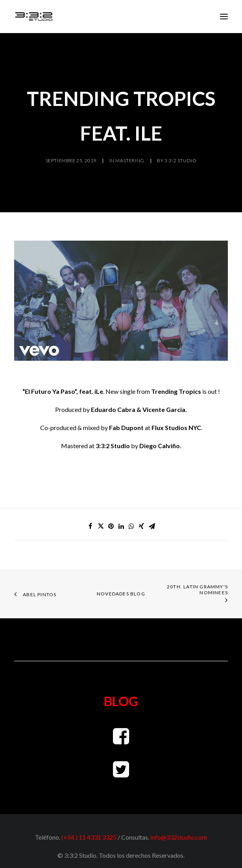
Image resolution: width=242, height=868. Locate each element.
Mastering (130, 160)
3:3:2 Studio (180, 160)
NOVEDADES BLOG (121, 594)
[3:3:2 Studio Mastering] (34, 17)
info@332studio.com (179, 837)
